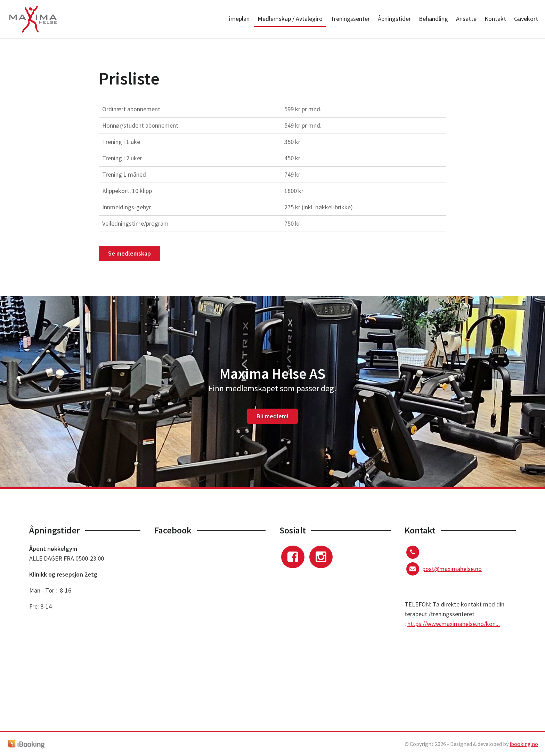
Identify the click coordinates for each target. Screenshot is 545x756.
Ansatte (466, 19)
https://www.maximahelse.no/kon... (454, 624)
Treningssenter (350, 19)
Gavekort (526, 19)
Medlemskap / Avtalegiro (290, 19)
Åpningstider (394, 19)
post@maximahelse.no (452, 569)
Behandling (433, 19)
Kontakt (495, 19)
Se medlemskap (129, 253)
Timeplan (237, 19)
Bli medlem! (272, 416)
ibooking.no (524, 744)
